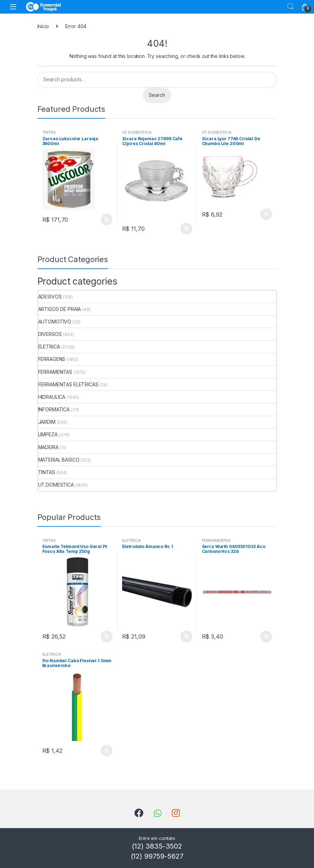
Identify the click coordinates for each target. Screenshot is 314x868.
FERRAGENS (52, 359)
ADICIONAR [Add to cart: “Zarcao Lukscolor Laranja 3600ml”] (107, 220)
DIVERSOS (50, 334)
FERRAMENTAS (55, 372)
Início (43, 26)
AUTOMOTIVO (55, 322)
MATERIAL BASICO (59, 460)
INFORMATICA (54, 409)
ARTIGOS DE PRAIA (60, 309)
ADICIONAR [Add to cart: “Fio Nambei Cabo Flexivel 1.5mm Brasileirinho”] (107, 751)
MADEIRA (48, 447)
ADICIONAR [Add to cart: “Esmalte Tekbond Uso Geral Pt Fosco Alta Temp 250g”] (107, 637)
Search (290, 7)
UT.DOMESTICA (137, 132)
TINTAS (49, 132)
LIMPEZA (48, 434)
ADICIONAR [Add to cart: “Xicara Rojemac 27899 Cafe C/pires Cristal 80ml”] (186, 229)
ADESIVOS (50, 297)
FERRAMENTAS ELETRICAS (68, 384)
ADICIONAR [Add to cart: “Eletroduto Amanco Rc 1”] (186, 637)
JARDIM (47, 422)
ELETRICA (49, 347)
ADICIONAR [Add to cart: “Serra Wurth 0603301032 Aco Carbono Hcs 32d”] (266, 637)
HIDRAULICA (52, 397)
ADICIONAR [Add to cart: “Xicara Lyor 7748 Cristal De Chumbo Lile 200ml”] (266, 214)
